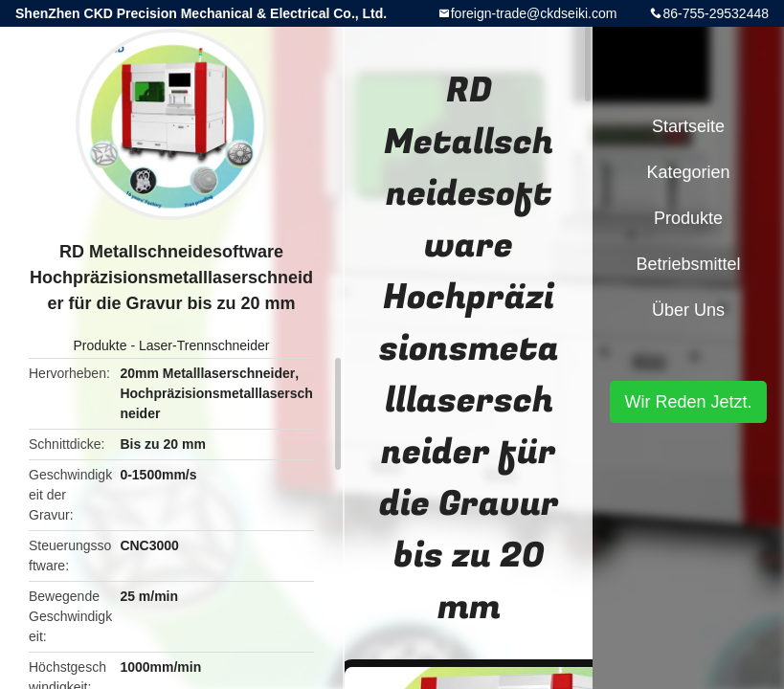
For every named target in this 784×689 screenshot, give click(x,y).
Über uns (688, 310)
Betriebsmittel (688, 264)
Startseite (688, 126)
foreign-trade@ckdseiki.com (534, 13)
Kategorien (688, 172)
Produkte (101, 345)
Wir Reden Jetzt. (688, 402)
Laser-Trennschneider (204, 345)
